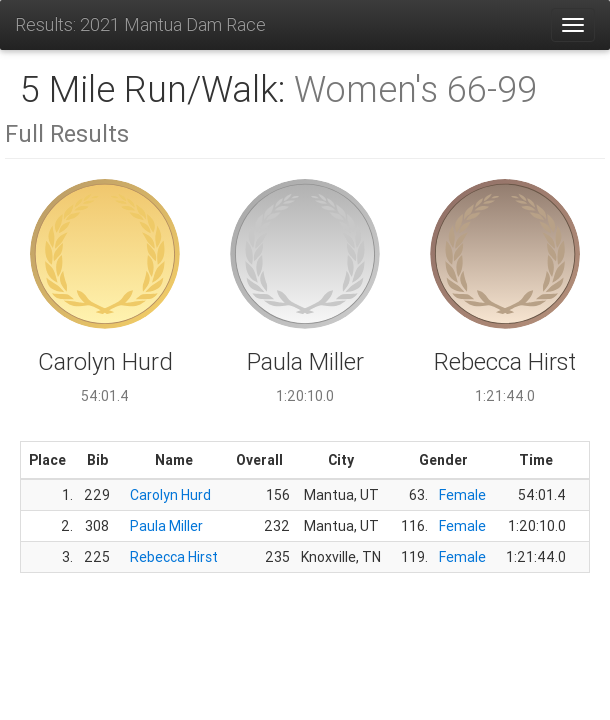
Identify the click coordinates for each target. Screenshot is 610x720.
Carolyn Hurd (170, 495)
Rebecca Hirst (174, 557)
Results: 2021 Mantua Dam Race (140, 24)
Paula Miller (166, 526)
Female (462, 495)
